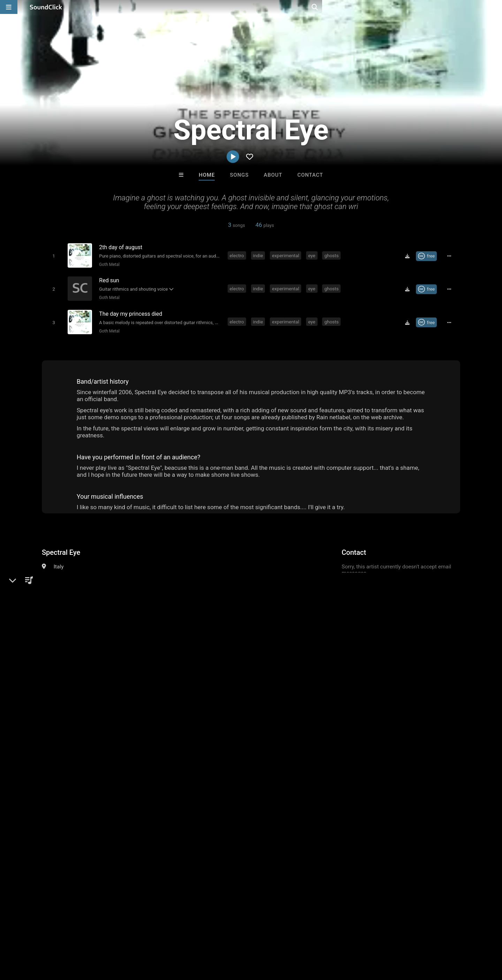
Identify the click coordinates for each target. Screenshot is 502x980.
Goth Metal (108, 264)
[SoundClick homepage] (46, 7)
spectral (168, 704)
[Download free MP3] (410, 256)
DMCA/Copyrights (130, 939)
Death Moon (337, 832)
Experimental (99, 573)
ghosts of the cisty (240, 704)
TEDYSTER (222, 832)
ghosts (333, 255)
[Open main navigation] (9, 7)
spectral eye (198, 704)
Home (207, 175)
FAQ (29, 939)
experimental (287, 255)
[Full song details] (451, 256)
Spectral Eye (61, 549)
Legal (188, 939)
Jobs (96, 939)
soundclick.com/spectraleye (86, 590)
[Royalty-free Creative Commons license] (429, 256)
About (273, 175)
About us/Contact (62, 939)
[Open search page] (495, 7)
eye (313, 255)
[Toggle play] (52, 256)
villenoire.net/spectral (78, 600)
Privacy (166, 939)
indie (259, 255)
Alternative (66, 573)
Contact (310, 175)
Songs (239, 175)
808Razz (165, 832)
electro (238, 255)
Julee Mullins (280, 832)
